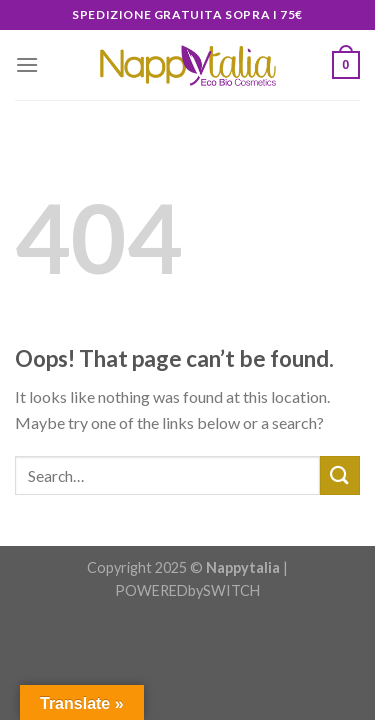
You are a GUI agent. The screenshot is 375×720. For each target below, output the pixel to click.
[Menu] (27, 64)
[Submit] (340, 475)
